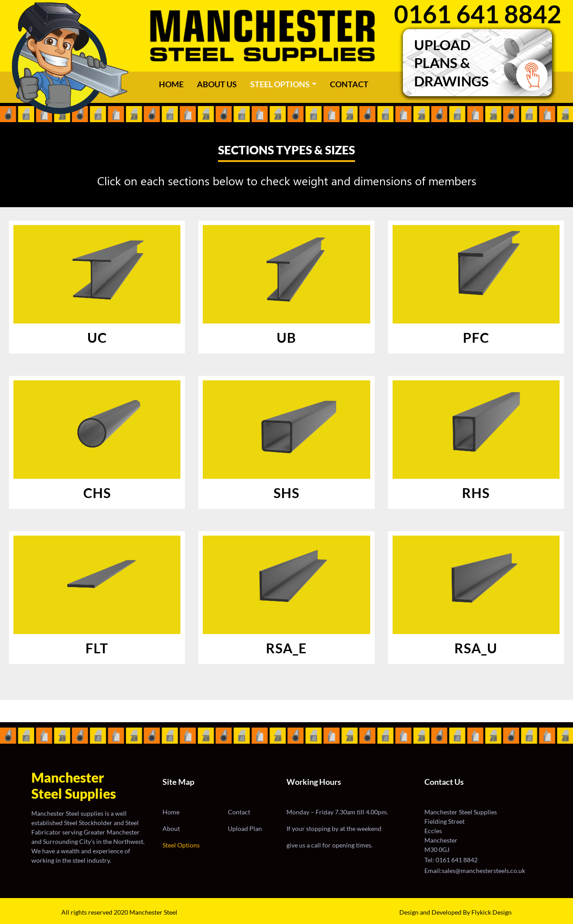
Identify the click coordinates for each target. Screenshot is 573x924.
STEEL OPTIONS (280, 84)
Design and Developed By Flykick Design (455, 912)
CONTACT (349, 84)
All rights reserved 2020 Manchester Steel (119, 912)
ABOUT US (217, 84)
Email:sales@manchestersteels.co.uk (475, 871)
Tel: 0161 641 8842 (451, 860)
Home (173, 84)
